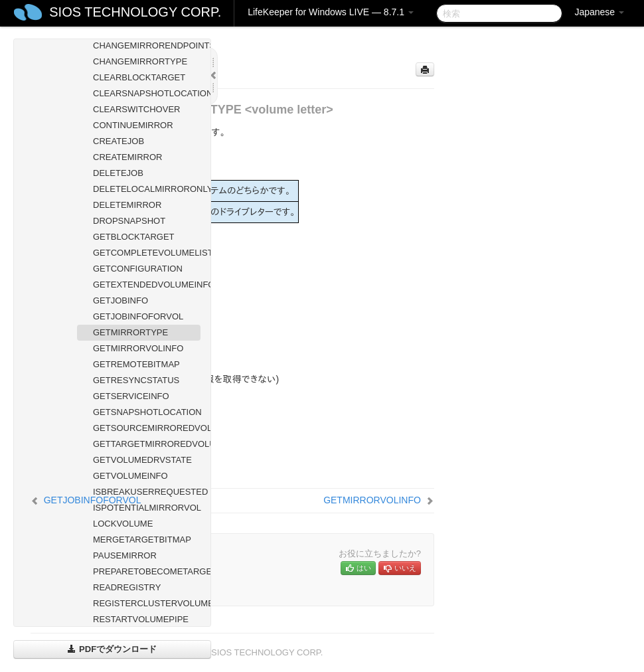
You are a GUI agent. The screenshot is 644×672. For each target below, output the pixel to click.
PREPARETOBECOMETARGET (147, 571)
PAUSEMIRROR (125, 555)
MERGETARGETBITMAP (142, 540)
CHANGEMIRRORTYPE (140, 61)
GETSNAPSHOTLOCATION (147, 412)
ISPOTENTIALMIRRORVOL (147, 508)
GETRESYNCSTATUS (136, 380)
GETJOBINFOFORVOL (138, 316)
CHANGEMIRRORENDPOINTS (147, 45)
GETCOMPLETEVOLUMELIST (147, 253)
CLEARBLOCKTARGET (139, 77)
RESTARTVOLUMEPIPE (141, 619)
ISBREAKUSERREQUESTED (147, 492)
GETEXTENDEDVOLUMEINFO (147, 285)
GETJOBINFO (121, 300)
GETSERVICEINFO (131, 396)
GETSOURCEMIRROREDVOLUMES (147, 428)
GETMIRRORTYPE (130, 332)
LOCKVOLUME (123, 524)
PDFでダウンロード (112, 649)
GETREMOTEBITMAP (136, 364)
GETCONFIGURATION (138, 269)
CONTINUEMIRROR (133, 125)
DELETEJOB (118, 173)
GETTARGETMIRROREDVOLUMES (147, 444)
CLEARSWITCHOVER (136, 109)
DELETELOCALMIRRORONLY (147, 189)
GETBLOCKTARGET (134, 237)
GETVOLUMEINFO (130, 476)
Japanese (599, 12)
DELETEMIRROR (127, 205)
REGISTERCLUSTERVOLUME (147, 603)
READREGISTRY (127, 587)
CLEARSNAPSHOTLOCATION (147, 93)
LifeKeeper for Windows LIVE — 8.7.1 (331, 12)
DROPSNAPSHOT (129, 221)
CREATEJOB (119, 141)
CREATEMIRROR (127, 157)
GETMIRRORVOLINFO (138, 348)
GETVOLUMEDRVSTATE (142, 460)
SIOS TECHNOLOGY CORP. (135, 12)
